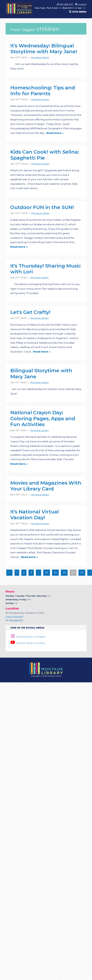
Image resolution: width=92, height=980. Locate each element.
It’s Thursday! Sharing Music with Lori (46, 269)
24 (55, 573)
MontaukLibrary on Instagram (28, 637)
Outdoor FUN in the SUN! (42, 207)
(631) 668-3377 (66, 4)
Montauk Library (40, 57)
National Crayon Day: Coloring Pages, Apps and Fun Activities (43, 418)
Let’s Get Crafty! (30, 312)
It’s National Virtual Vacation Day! (35, 514)
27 (81, 573)
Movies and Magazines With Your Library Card (46, 486)
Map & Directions (14, 617)
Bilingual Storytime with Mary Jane (41, 373)
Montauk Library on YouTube (28, 643)
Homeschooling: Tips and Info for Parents (43, 90)
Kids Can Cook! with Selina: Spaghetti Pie (45, 155)
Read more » (55, 133)
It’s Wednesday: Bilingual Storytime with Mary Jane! (44, 48)
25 (63, 573)
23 (46, 573)
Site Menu (78, 12)
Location (82, 4)
